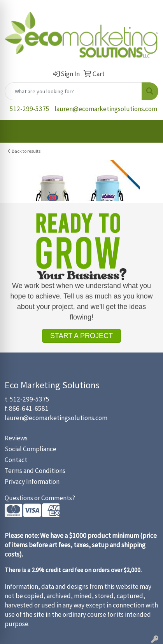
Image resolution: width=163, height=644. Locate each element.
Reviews (16, 438)
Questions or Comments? (40, 498)
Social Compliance (31, 449)
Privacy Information (32, 482)
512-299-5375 (30, 109)
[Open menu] (147, 131)
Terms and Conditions (35, 471)
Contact (16, 460)
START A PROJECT (81, 336)
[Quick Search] (73, 91)
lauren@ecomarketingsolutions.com (106, 109)
